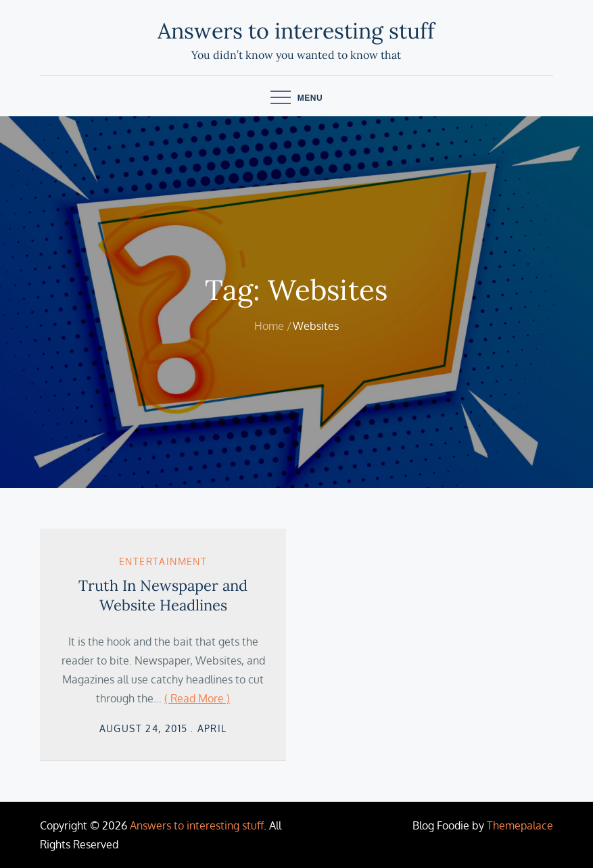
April (212, 728)
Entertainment (163, 561)
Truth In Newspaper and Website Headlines (163, 595)
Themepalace (520, 825)
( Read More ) (197, 698)
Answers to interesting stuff (296, 31)
